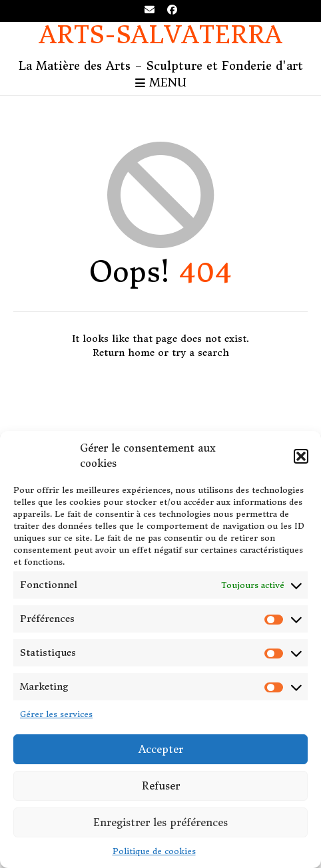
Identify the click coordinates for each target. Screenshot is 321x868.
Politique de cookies (154, 851)
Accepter (161, 749)
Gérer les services (56, 714)
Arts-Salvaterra (161, 36)
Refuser (161, 786)
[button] (301, 456)
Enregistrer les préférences (160, 822)
